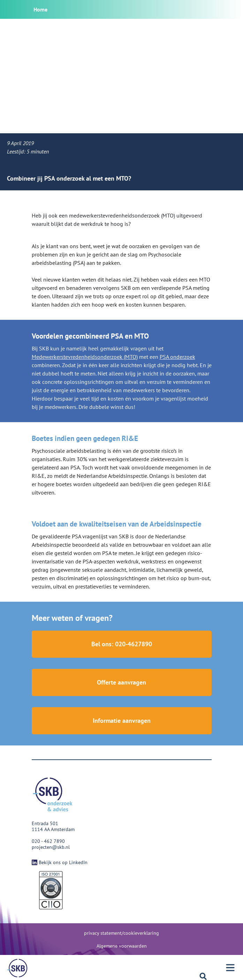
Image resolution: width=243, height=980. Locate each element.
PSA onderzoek (177, 357)
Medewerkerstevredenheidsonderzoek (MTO (84, 357)
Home (40, 9)
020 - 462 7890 (48, 841)
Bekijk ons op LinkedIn (60, 862)
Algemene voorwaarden (122, 946)
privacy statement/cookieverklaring (121, 933)
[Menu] (17, 968)
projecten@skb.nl (51, 847)
